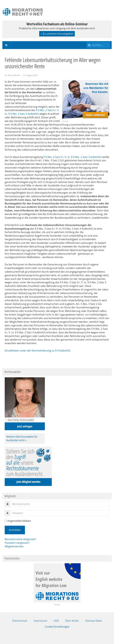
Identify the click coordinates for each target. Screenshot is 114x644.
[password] (60, 513)
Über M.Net (72, 621)
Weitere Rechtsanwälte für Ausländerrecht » (22, 438)
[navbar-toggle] (6, 45)
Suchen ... (87, 41)
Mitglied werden (14, 546)
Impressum (40, 621)
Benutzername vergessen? (20, 539)
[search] (98, 45)
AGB (56, 621)
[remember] (6, 521)
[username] (60, 504)
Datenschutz (20, 621)
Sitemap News (94, 621)
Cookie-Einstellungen (57, 627)
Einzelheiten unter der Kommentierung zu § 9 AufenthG (38, 351)
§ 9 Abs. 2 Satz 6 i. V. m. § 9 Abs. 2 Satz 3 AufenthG (32, 112)
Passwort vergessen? (17, 543)
